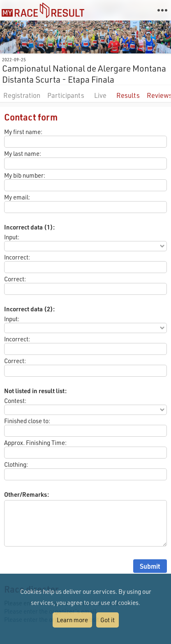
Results (128, 95)
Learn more (72, 620)
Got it (107, 620)
